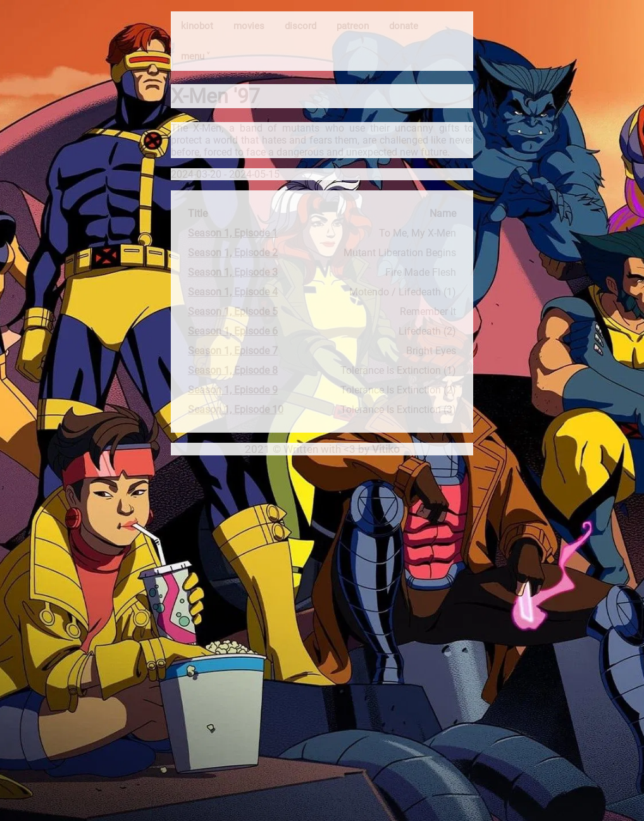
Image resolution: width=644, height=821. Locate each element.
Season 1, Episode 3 (233, 272)
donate (404, 26)
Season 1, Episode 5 (233, 312)
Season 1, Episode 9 (233, 390)
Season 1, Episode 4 (233, 292)
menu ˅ (195, 56)
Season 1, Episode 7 (233, 351)
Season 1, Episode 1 (233, 233)
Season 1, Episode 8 (233, 370)
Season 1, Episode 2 (233, 253)
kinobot (197, 26)
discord (300, 26)
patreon (353, 26)
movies (249, 26)
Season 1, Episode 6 (233, 331)
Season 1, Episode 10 (236, 410)
